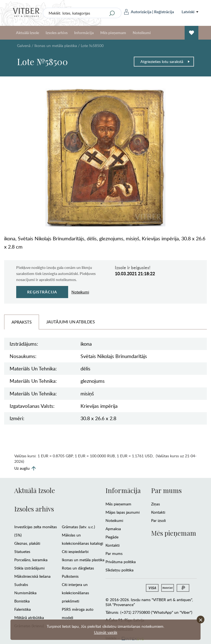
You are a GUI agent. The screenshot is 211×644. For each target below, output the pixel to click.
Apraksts (22, 322)
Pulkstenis (70, 576)
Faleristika (23, 609)
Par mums (114, 553)
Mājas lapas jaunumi (123, 512)
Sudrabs (21, 584)
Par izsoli (158, 520)
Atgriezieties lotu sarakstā (165, 61)
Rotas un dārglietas (78, 568)
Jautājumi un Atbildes (70, 322)
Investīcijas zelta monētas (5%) (36, 531)
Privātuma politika (121, 562)
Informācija (84, 33)
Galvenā (24, 46)
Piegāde (112, 537)
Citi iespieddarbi (75, 551)
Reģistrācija (164, 12)
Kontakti (113, 545)
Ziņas (156, 504)
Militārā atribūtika (29, 617)
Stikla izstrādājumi (29, 568)
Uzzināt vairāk (106, 632)
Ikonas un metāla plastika (56, 46)
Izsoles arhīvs (57, 33)
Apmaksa (113, 529)
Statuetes (22, 551)
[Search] (112, 13)
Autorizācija (138, 12)
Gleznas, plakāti (27, 543)
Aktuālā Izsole (27, 33)
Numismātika (25, 593)
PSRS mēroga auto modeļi (78, 613)
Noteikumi (142, 33)
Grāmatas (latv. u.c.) (78, 527)
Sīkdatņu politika (120, 570)
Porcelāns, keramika (31, 560)
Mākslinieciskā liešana (32, 576)
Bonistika (22, 601)
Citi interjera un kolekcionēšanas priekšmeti (75, 593)
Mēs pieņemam (113, 33)
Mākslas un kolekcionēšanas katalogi (82, 539)
